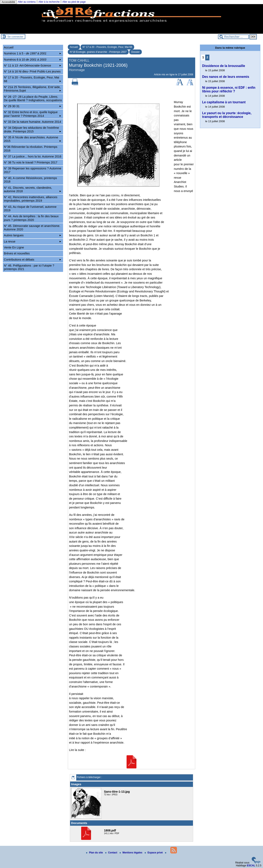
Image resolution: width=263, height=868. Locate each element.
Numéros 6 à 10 (32, 60)
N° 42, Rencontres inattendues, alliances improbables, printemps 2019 (31, 199)
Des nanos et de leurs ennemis (226, 77)
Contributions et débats (32, 260)
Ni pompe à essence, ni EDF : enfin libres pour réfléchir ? (229, 89)
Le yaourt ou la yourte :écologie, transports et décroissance (227, 115)
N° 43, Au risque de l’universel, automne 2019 (30, 209)
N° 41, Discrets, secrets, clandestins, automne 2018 (32, 189)
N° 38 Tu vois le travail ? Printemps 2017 (31, 162)
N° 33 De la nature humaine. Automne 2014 (33, 122)
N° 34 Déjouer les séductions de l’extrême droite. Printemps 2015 (32, 129)
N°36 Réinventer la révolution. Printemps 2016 (31, 149)
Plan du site (95, 853)
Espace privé (154, 853)
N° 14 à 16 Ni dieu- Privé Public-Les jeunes (32, 72)
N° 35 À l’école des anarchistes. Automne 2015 (32, 139)
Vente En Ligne (14, 247)
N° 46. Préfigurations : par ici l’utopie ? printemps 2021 (29, 267)
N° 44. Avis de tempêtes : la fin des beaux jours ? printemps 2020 (31, 218)
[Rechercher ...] (233, 37)
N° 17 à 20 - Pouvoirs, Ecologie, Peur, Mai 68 (107, 47)
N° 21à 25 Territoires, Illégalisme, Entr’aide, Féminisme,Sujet (32, 89)
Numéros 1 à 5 (32, 53)
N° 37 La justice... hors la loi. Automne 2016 (33, 156)
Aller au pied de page (74, 2)
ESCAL (251, 866)
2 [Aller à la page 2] (207, 57)
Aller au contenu (27, 2)
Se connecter (15, 37)
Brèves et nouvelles (17, 253)
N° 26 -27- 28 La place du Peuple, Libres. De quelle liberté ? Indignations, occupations (33, 99)
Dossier (136, 52)
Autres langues (32, 235)
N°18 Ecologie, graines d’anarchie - (98, 52)
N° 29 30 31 (32, 106)
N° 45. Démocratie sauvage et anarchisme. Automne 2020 (32, 228)
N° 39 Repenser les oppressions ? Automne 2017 (33, 170)
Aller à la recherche (49, 2)
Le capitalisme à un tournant (224, 102)
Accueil (74, 47)
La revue (32, 241)
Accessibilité (8, 2)
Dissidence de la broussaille (224, 66)
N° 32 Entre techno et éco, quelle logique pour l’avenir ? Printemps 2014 (32, 114)
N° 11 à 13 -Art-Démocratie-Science (32, 66)
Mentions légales (131, 853)
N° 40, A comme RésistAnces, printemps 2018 (31, 180)
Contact (112, 853)
